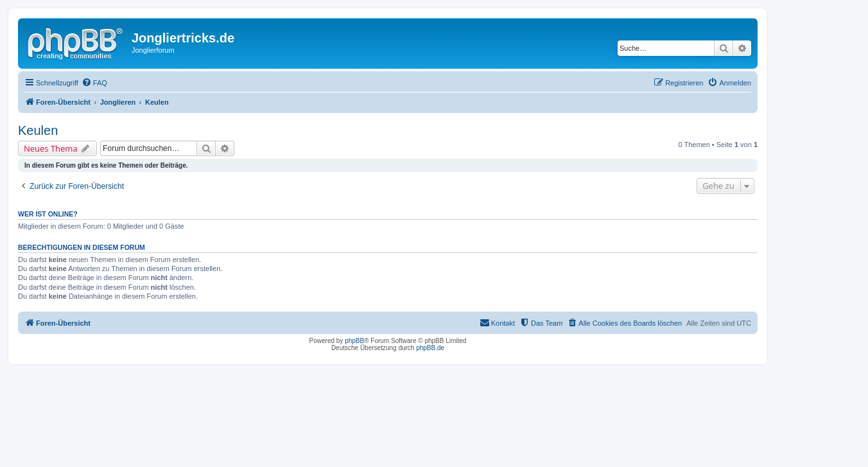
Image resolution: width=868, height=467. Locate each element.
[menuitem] (94, 83)
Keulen (38, 130)
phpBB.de (430, 348)
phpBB (354, 341)
